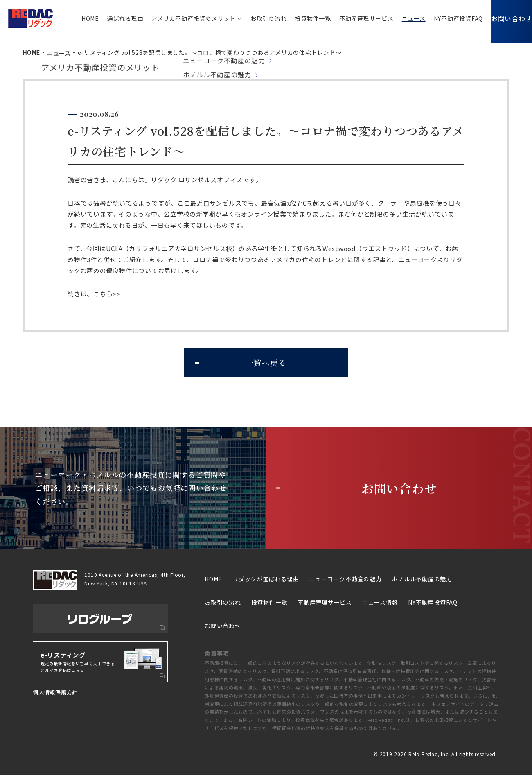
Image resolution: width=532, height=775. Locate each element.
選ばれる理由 (113, 18)
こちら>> (107, 294)
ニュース (401, 18)
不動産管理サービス (354, 18)
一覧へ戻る (266, 363)
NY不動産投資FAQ (446, 18)
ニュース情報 (380, 602)
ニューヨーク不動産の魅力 (345, 579)
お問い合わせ (506, 18)
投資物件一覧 (301, 18)
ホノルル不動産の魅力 (422, 579)
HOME (78, 18)
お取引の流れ (256, 18)
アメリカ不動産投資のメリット (181, 18)
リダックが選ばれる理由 (266, 579)
